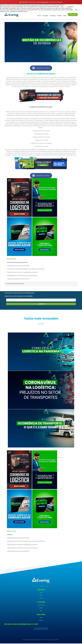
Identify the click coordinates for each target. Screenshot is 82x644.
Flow (41, 593)
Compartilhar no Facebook (41, 68)
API (41, 611)
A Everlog (52, 16)
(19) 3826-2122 (41, 586)
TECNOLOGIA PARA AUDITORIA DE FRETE (18, 279)
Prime (41, 599)
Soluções (45, 16)
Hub (41, 596)
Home (39, 16)
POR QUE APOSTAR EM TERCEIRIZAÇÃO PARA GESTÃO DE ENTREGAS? (26, 269)
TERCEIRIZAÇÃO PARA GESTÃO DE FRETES (18, 266)
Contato (59, 16)
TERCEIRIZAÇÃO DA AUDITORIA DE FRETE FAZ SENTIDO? (22, 276)
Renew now (45, 2)
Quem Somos (41, 606)
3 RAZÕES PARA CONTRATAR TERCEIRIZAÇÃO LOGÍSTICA (22, 272)
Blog (65, 16)
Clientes (41, 608)
